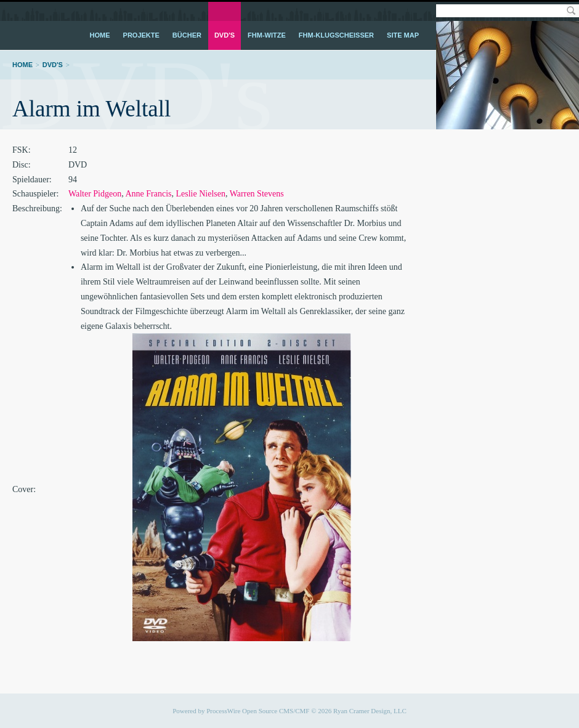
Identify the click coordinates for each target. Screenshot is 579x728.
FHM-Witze (267, 35)
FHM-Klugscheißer (336, 35)
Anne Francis (148, 194)
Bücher (187, 35)
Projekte (141, 35)
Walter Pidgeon (95, 194)
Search (571, 11)
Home (100, 35)
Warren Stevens (257, 194)
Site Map (403, 35)
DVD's (225, 35)
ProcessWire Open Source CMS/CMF (258, 711)
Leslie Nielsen (201, 194)
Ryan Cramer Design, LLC (370, 711)
